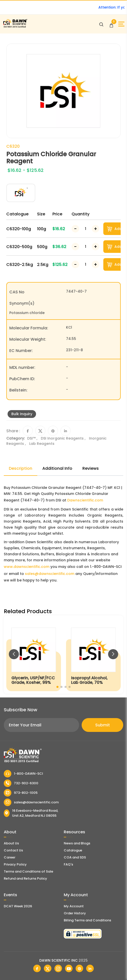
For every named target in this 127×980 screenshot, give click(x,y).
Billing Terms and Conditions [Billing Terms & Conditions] (87, 920)
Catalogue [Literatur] (73, 850)
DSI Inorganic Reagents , (64, 438)
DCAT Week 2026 (18, 906)
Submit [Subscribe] (103, 725)
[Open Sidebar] (121, 24)
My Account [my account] (74, 906)
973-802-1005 (21, 793)
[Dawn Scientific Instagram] (58, 968)
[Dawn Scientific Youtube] (69, 968)
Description (21, 468)
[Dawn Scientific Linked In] (90, 968)
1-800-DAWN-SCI (23, 774)
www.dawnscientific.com (27, 567)
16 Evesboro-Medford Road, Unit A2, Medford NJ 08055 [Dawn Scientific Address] (31, 813)
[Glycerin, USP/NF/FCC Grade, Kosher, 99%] (34, 655)
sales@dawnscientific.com (50, 574)
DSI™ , (33, 438)
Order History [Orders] (75, 913)
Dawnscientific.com (85, 500)
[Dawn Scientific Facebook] (37, 968)
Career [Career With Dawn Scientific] (10, 857)
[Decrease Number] (75, 229)
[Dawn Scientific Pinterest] (79, 968)
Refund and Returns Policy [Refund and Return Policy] (25, 878)
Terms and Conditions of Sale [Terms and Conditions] (28, 871)
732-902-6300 (21, 783)
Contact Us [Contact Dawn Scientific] (13, 850)
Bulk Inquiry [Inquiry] (22, 414)
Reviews (91, 468)
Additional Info (57, 468)
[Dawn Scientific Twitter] (48, 968)
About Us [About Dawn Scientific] (11, 843)
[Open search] (101, 24)
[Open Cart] (111, 24)
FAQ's (68, 864)
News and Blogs (77, 843)
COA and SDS (75, 857)
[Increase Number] (96, 229)
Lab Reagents (42, 444)
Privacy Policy (15, 864)
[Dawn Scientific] (15, 27)
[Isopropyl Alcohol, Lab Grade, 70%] (93, 655)
